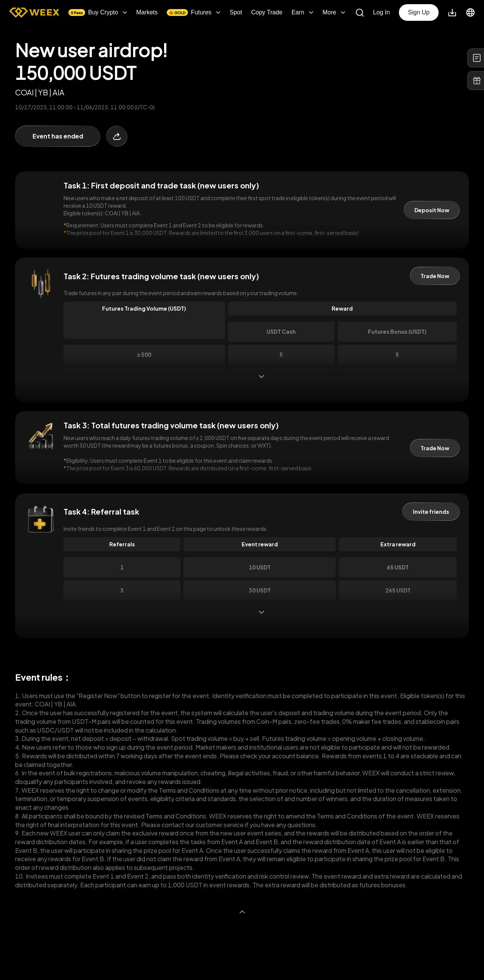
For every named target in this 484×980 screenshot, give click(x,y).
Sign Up (419, 12)
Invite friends (431, 512)
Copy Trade (267, 12)
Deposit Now (432, 210)
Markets (147, 12)
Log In (382, 12)
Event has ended (58, 136)
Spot (236, 12)
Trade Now (435, 276)
